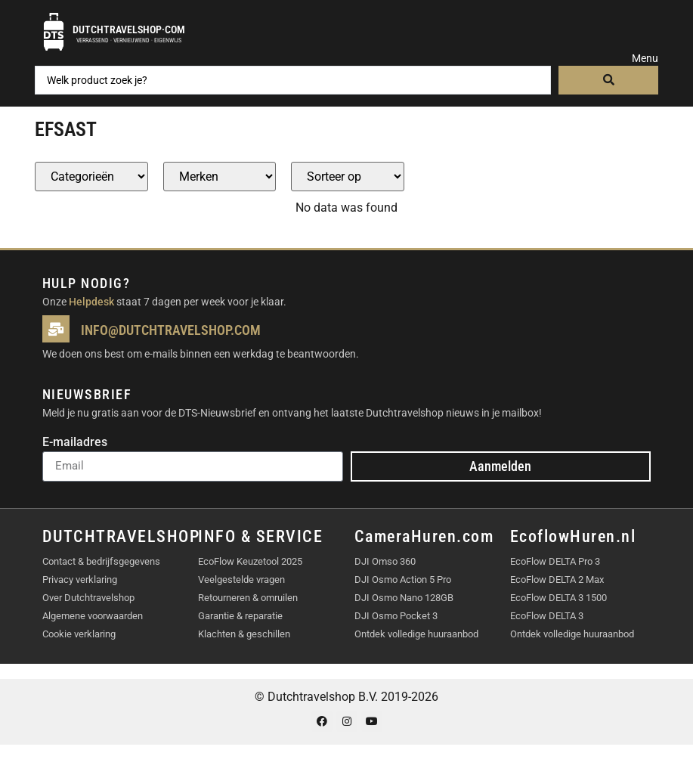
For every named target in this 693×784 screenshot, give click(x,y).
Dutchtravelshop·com (129, 29)
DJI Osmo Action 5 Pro (403, 579)
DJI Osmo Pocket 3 (396, 616)
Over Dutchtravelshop (88, 598)
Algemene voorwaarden (93, 616)
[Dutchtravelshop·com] (54, 32)
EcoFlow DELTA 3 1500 (558, 598)
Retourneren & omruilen (248, 598)
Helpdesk (91, 302)
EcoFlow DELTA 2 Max (557, 579)
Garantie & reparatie (240, 616)
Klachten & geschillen (244, 634)
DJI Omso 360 (385, 561)
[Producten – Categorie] (91, 177)
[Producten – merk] (220, 177)
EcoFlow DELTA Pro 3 (555, 561)
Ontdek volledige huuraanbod (416, 634)
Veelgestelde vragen (241, 579)
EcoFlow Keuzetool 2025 (250, 561)
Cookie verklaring (79, 634)
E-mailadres (75, 443)
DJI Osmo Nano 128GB (404, 598)
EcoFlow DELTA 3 (547, 616)
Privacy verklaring (80, 579)
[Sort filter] (348, 177)
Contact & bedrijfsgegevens (101, 561)
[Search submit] (608, 80)
